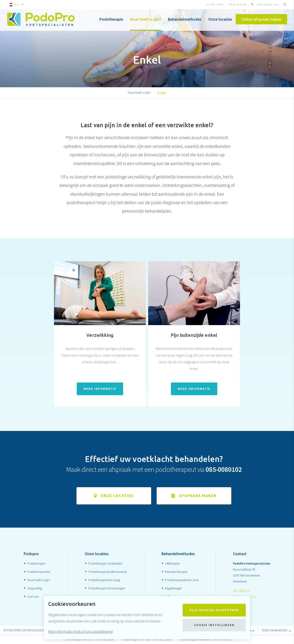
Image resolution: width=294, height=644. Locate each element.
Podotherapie (111, 21)
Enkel (162, 93)
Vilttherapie (172, 564)
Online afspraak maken (261, 21)
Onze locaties (220, 21)
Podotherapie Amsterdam (105, 564)
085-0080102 (265, 5)
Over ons (215, 4)
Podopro (31, 554)
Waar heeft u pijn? (146, 21)
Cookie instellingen (214, 625)
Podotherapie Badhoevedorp (108, 572)
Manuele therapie (176, 572)
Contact (240, 554)
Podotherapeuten (39, 572)
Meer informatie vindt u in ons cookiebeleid (80, 631)
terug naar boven (276, 631)
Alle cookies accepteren (214, 610)
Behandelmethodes (185, 21)
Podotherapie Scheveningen (107, 588)
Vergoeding (35, 588)
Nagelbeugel (173, 588)
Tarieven (238, 4)
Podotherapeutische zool (182, 580)
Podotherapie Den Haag (104, 580)
